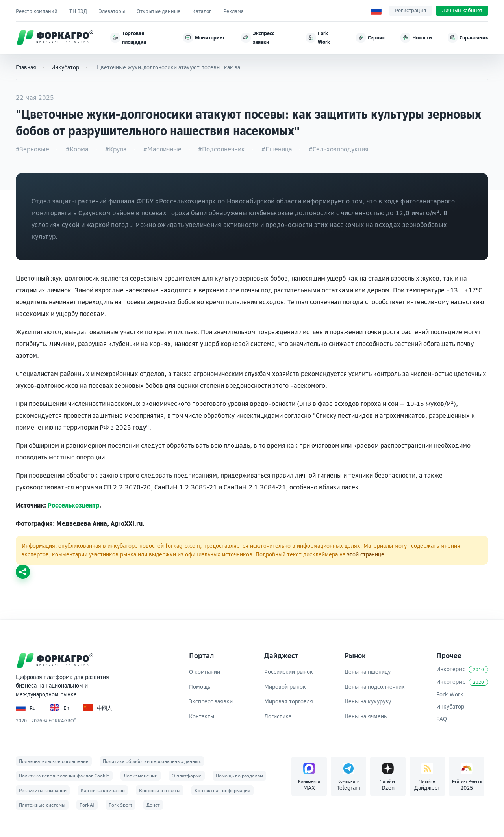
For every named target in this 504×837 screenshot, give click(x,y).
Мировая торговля (289, 701)
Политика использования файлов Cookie (64, 776)
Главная (26, 67)
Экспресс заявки (211, 701)
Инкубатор (65, 67)
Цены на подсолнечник (375, 687)
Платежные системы (42, 805)
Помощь (200, 687)
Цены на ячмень (366, 716)
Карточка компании (103, 790)
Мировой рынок (285, 687)
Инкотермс (462, 669)
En (59, 708)
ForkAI (87, 805)
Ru (26, 708)
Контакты (202, 716)
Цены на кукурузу (368, 701)
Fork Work (450, 694)
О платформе (187, 776)
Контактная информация (222, 790)
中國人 (98, 708)
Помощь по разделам (239, 776)
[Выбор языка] (376, 11)
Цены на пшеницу (368, 672)
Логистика (278, 716)
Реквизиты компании (43, 790)
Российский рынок (289, 672)
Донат (153, 805)
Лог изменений (141, 776)
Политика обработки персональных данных (152, 761)
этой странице (366, 554)
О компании (205, 672)
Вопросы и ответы (160, 790)
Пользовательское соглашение (54, 761)
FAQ (442, 719)
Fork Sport (120, 805)
